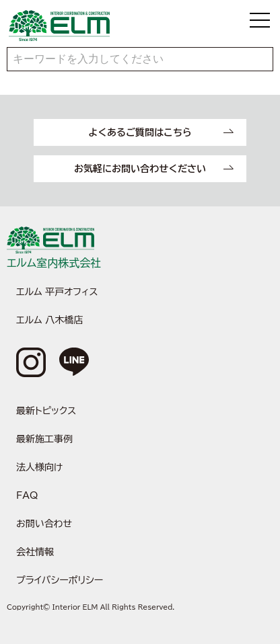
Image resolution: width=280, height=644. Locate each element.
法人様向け (39, 467)
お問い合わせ (44, 524)
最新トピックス (46, 411)
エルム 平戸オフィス (57, 292)
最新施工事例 (44, 439)
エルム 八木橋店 (49, 320)
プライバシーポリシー (60, 580)
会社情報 (35, 552)
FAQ (27, 495)
